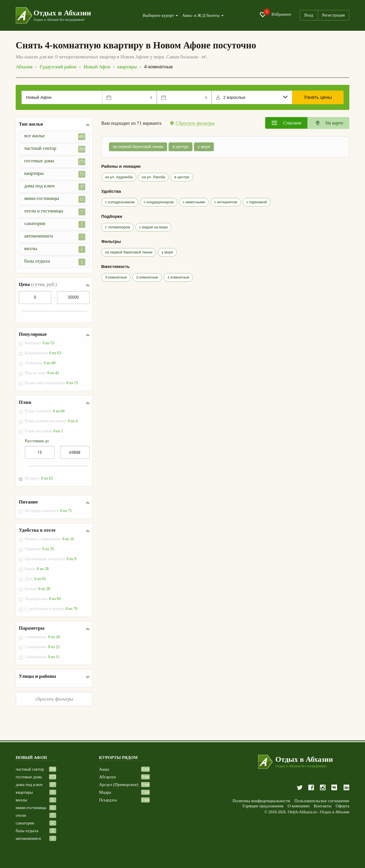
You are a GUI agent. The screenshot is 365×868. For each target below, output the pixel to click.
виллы (55, 249)
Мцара (105, 792)
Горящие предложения (263, 806)
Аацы (104, 769)
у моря (205, 147)
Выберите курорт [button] (160, 16)
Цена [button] (38, 284)
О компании (299, 806)
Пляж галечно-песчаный (51, 421)
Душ (36, 579)
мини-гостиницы (55, 199)
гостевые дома (55, 162)
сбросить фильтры (54, 699)
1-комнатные (42, 637)
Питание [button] (28, 502)
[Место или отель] (62, 97)
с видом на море (153, 227)
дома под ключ (55, 187)
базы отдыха (55, 262)
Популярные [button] (33, 334)
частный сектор (55, 149)
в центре (182, 147)
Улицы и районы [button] (37, 676)
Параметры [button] (32, 628)
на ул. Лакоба (153, 177)
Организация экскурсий (51, 559)
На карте (39, 478)
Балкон (38, 589)
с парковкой (257, 202)
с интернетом (226, 202)
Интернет (40, 343)
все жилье (55, 137)
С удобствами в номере (51, 609)
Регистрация (334, 15)
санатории (55, 224)
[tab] (286, 123)
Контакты (323, 806)
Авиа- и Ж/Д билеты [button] (203, 16)
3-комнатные (42, 657)
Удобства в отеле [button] (37, 530)
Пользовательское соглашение (322, 801)
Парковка (40, 549)
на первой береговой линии (138, 147)
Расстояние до (37, 441)
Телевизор (40, 363)
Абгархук (108, 777)
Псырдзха (108, 800)
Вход (309, 15)
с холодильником (120, 202)
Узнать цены (318, 97)
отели (21, 815)
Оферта (342, 806)
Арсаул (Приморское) (119, 785)
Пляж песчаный (44, 431)
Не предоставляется (49, 511)
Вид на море (42, 373)
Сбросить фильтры (195, 123)
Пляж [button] (25, 402)
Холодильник (43, 599)
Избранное (275, 15)
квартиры (55, 174)
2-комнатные (42, 647)
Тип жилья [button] (31, 124)
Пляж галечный (45, 411)
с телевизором (117, 227)
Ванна (37, 569)
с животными (194, 202)
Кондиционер (43, 353)
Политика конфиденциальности (261, 801)
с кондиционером (159, 202)
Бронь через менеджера (52, 383)
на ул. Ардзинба (119, 177)
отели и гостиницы (55, 212)
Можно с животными (50, 539)
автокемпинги (55, 237)
